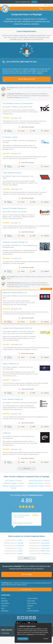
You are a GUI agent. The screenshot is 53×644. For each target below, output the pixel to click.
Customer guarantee (33, 611)
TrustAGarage (5, 633)
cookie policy (30, 634)
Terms (29, 608)
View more (27, 468)
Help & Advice (5, 603)
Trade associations (32, 598)
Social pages (5, 611)
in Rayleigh (14, 481)
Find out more (25, 98)
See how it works (26, 589)
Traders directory (32, 603)
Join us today (27, 574)
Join (34, 2)
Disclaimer (30, 606)
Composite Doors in (14, 540)
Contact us (4, 606)
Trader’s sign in (48, 5)
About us (4, 598)
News (3, 608)
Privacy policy (31, 601)
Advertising (4, 601)
